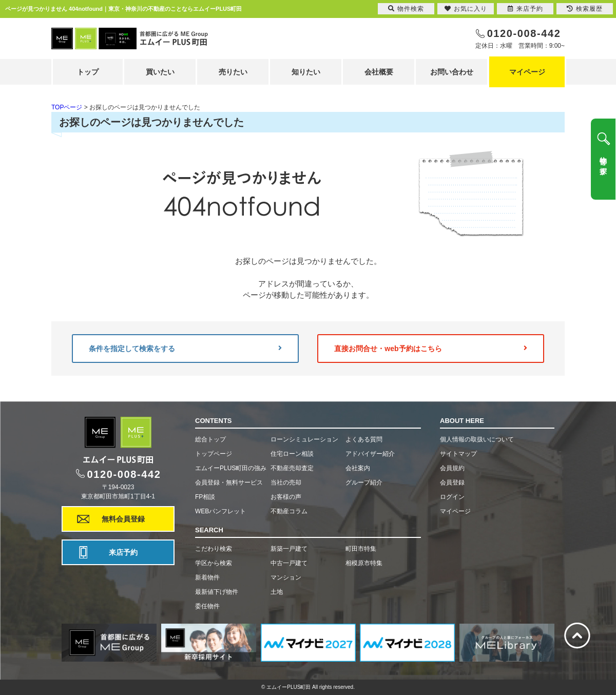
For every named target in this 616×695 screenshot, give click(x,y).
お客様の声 (286, 497)
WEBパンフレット (220, 511)
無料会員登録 (123, 519)
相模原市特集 (364, 563)
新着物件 (207, 577)
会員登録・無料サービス (229, 482)
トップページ (214, 454)
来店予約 (123, 552)
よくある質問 (364, 439)
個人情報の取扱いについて (477, 439)
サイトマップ (458, 454)
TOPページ (67, 107)
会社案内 (358, 468)
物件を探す (603, 162)
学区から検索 (214, 563)
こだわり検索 (214, 549)
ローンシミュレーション (304, 439)
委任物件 (207, 606)
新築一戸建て (289, 549)
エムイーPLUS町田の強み (231, 468)
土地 (277, 592)
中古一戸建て (289, 563)
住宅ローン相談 (292, 454)
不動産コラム (289, 511)
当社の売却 (286, 482)
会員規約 (452, 468)
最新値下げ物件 (217, 592)
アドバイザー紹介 (370, 454)
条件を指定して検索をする (185, 349)
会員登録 (452, 482)
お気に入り (466, 9)
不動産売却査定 (292, 468)
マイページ (527, 72)
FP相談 (205, 497)
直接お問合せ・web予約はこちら (431, 349)
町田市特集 (361, 549)
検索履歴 (585, 9)
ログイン (452, 497)
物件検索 (406, 9)
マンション (286, 577)
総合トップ (210, 439)
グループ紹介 (364, 482)
